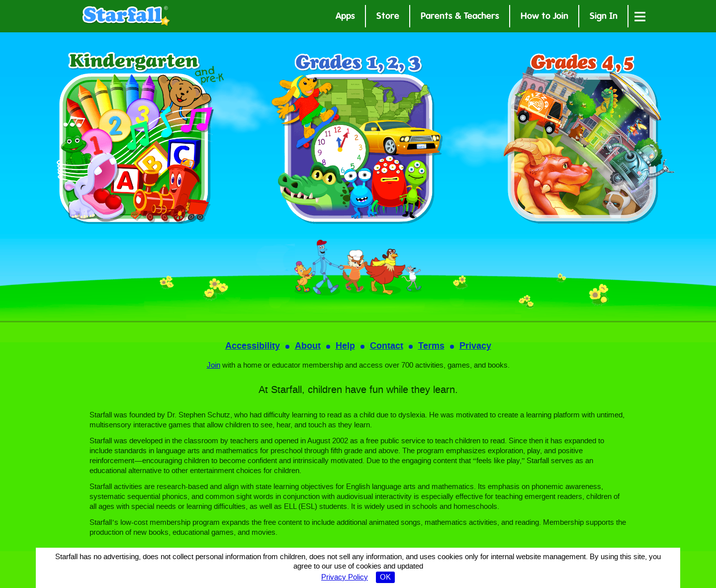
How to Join (544, 17)
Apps (345, 17)
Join (214, 366)
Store (388, 17)
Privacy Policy (345, 578)
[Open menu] (640, 16)
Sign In (604, 17)
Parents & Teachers (460, 17)
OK (385, 578)
